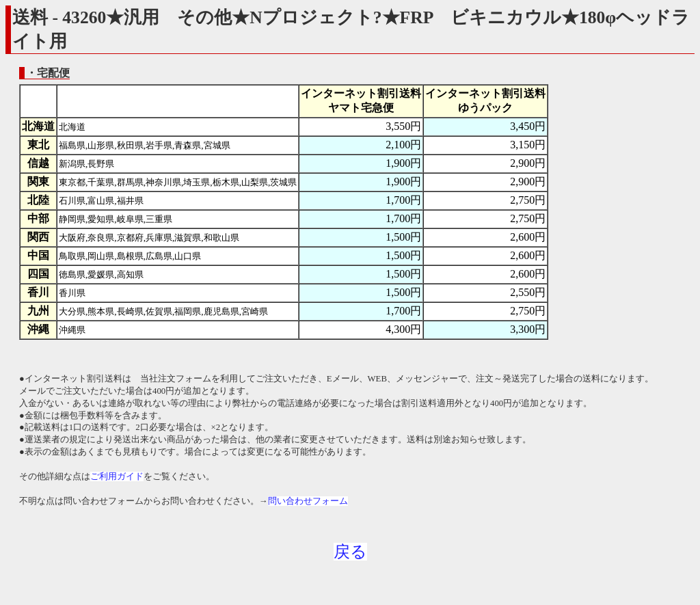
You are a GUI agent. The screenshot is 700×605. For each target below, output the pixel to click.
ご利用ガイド (117, 476)
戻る (350, 552)
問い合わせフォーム (308, 501)
